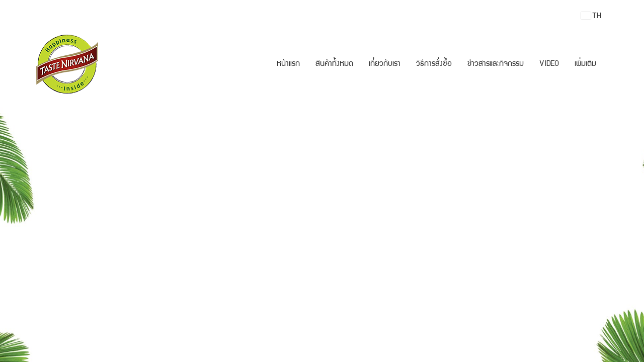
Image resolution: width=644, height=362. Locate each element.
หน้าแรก (288, 64)
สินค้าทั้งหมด (334, 64)
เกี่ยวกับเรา (385, 64)
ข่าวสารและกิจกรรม (496, 64)
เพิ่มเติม (585, 64)
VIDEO (549, 64)
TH (591, 16)
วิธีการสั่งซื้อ (434, 64)
